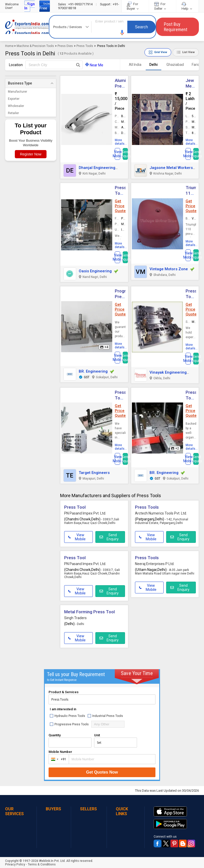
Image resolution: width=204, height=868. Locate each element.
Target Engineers (94, 473)
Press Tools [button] (147, 507)
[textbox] (54, 65)
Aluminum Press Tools (124, 86)
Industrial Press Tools (105, 716)
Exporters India (27, 27)
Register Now (31, 154)
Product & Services (64, 692)
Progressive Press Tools (69, 724)
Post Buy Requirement (176, 27)
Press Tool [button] (75, 507)
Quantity (55, 735)
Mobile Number (60, 752)
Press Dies (65, 46)
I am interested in (63, 709)
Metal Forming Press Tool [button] (89, 612)
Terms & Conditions (42, 864)
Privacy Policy (15, 864)
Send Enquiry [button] (109, 537)
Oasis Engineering (95, 271)
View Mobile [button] (77, 537)
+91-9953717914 (76, 4)
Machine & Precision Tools (35, 46)
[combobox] (58, 759)
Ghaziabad (175, 65)
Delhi (154, 65)
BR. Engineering (93, 371)
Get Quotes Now (102, 772)
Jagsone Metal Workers (171, 168)
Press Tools (85, 46)
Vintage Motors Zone (169, 269)
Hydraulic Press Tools (67, 716)
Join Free (45, 6)
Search (141, 27)
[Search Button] (78, 65)
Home (9, 46)
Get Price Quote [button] (120, 206)
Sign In (30, 6)
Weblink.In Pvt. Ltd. (52, 861)
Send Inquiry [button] (125, 154)
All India (135, 65)
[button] (122, 33)
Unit (97, 735)
